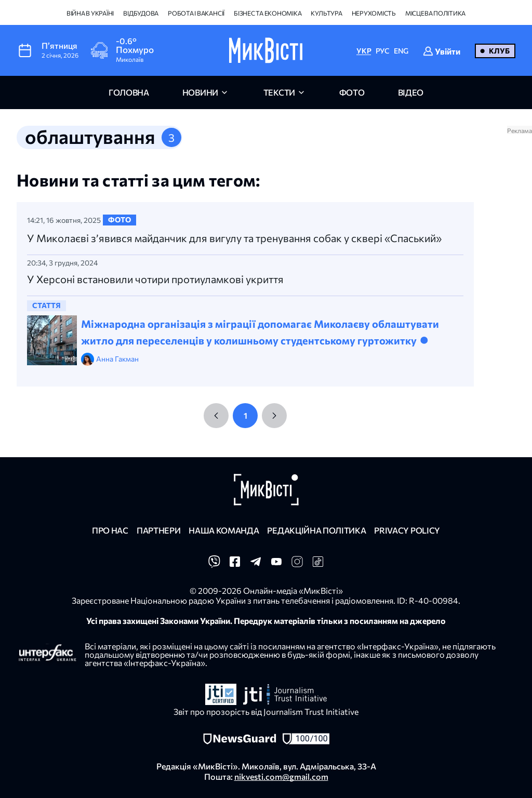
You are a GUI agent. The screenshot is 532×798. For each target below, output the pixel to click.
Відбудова (141, 13)
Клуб (499, 51)
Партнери (158, 530)
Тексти (279, 92)
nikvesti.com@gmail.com (281, 776)
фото (352, 92)
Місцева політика (435, 13)
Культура (326, 13)
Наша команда (224, 530)
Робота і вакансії (196, 13)
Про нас (110, 530)
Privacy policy (407, 530)
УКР (364, 51)
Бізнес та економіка (268, 13)
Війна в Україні (90, 13)
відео (411, 92)
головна (129, 92)
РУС (383, 51)
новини (200, 92)
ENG (401, 51)
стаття (46, 305)
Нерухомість (374, 13)
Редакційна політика (316, 530)
